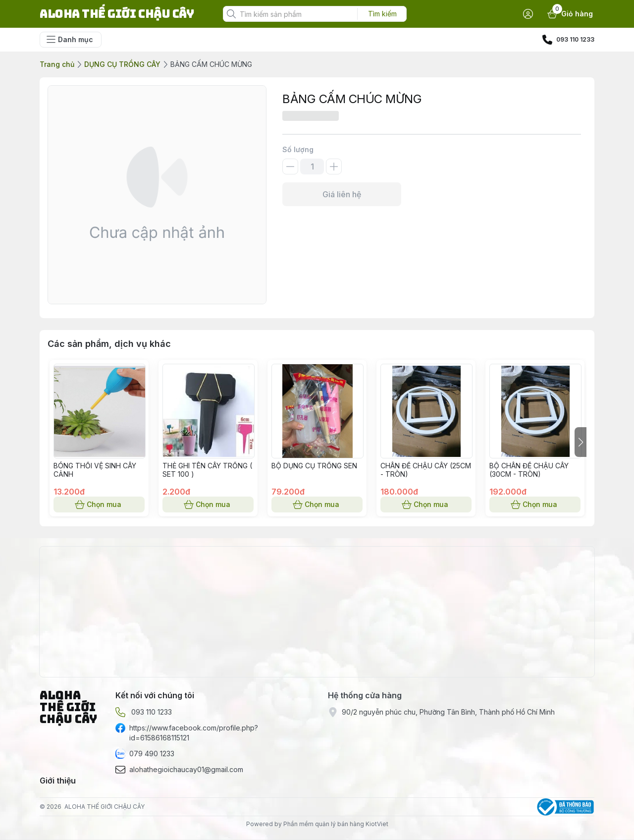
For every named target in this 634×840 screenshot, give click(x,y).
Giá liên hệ (342, 194)
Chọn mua (99, 504)
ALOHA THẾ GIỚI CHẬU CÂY (105, 807)
